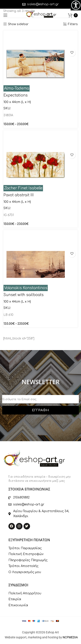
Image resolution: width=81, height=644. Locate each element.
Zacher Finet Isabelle (23, 188)
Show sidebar (18, 24)
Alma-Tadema (17, 88)
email (6, 394)
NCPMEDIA (70, 637)
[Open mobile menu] (5, 15)
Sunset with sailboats (24, 295)
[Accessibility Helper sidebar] (76, 5)
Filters (73, 24)
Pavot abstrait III (19, 195)
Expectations (16, 95)
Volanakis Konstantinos (26, 288)
